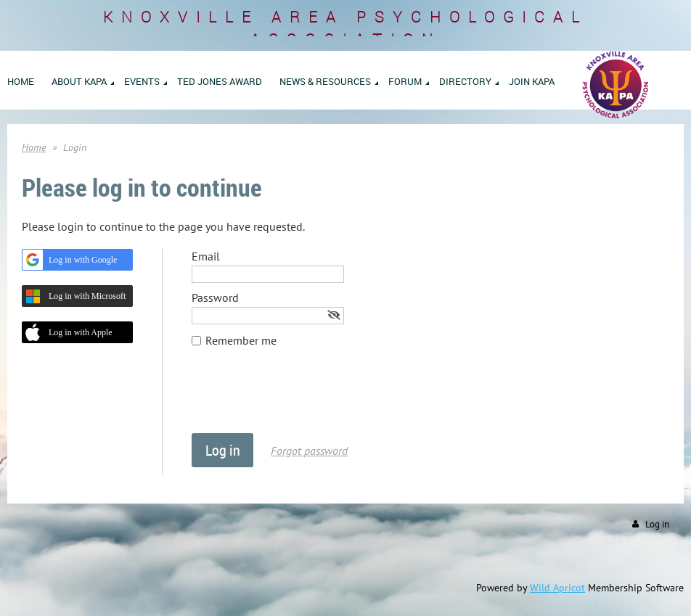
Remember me (241, 340)
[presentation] (302, 398)
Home (34, 147)
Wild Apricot (557, 588)
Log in (657, 524)
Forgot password (309, 451)
